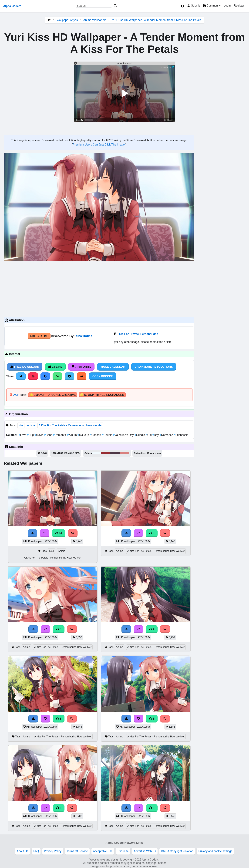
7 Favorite (81, 367)
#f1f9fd (97, 453)
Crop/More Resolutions (154, 367)
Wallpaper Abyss (67, 20)
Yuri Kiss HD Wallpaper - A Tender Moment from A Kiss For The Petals (157, 20)
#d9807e (125, 453)
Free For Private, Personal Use (138, 334)
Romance (167, 435)
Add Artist (39, 336)
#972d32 (106, 453)
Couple (108, 435)
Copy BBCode (103, 376)
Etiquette (123, 851)
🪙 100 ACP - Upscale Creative (53, 395)
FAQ (36, 851)
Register (239, 6)
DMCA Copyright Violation (177, 851)
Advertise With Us (145, 851)
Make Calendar (113, 367)
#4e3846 (115, 453)
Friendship (181, 435)
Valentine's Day (124, 435)
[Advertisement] (99, 288)
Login (227, 6)
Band (49, 435)
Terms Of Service (77, 851)
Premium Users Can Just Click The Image (99, 145)
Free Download (25, 367)
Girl (149, 435)
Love (23, 435)
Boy (156, 435)
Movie (39, 435)
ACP (16, 395)
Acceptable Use (103, 851)
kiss (21, 425)
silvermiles (84, 336)
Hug (31, 435)
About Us (23, 851)
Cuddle (140, 435)
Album (72, 435)
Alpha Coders (12, 6)
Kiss (51, 551)
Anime (31, 425)
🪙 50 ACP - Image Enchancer (102, 395)
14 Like (55, 367)
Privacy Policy (53, 851)
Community (212, 6)
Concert (96, 435)
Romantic (60, 435)
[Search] (115, 6)
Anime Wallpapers (95, 20)
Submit (194, 6)
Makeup (84, 435)
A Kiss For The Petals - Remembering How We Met (70, 425)
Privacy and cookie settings (215, 851)
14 (59, 533)
